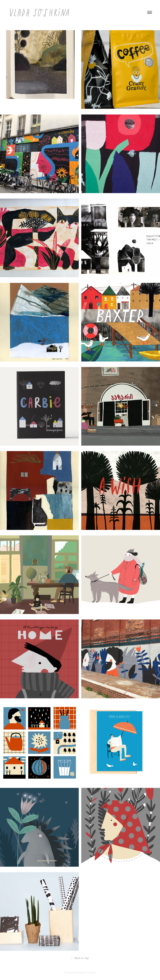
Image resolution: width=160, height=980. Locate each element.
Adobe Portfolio (87, 973)
